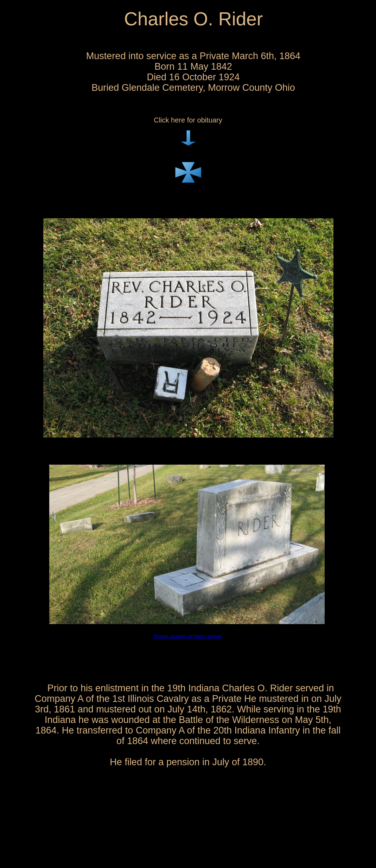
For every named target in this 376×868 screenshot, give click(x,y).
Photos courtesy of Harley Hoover (188, 636)
